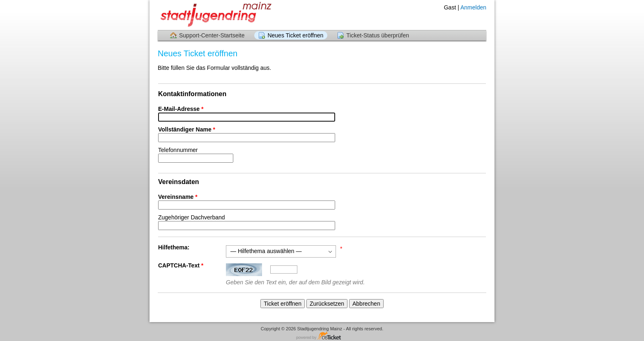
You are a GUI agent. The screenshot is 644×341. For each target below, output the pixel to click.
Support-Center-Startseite (212, 35)
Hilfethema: (174, 247)
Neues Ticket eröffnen (295, 35)
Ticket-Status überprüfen (378, 35)
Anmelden (473, 7)
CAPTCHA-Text (182, 265)
